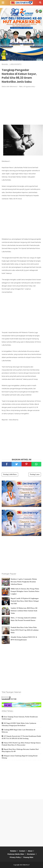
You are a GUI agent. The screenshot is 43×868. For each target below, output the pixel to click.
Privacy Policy (15, 857)
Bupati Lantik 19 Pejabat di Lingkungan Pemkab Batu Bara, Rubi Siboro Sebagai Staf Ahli (25, 601)
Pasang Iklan (28, 857)
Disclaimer (31, 854)
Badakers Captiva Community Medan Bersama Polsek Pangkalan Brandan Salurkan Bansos (24, 582)
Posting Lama (35, 474)
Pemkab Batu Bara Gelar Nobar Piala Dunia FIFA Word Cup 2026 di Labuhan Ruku (25, 630)
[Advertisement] (21, 106)
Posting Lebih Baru (10, 474)
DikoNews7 (26, 865)
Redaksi (13, 851)
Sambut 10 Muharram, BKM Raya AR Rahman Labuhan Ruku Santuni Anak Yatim (24, 611)
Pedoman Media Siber (16, 854)
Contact (22, 851)
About (30, 851)
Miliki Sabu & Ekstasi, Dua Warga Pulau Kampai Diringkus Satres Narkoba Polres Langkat (25, 591)
